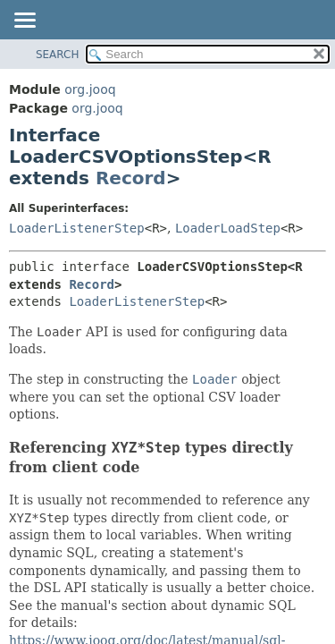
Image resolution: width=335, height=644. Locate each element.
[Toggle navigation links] (24, 21)
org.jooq (90, 89)
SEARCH (58, 55)
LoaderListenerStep (77, 228)
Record (131, 178)
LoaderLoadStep (228, 228)
